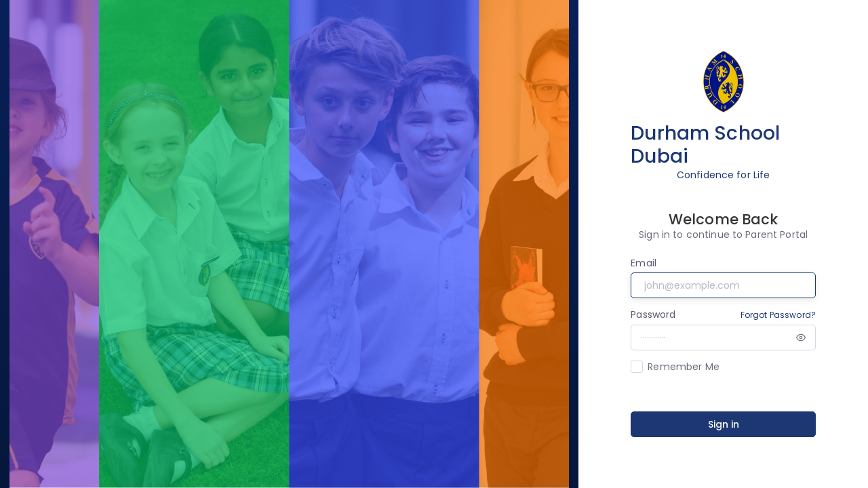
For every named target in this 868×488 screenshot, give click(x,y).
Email (644, 263)
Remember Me (684, 367)
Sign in (724, 424)
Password (653, 314)
